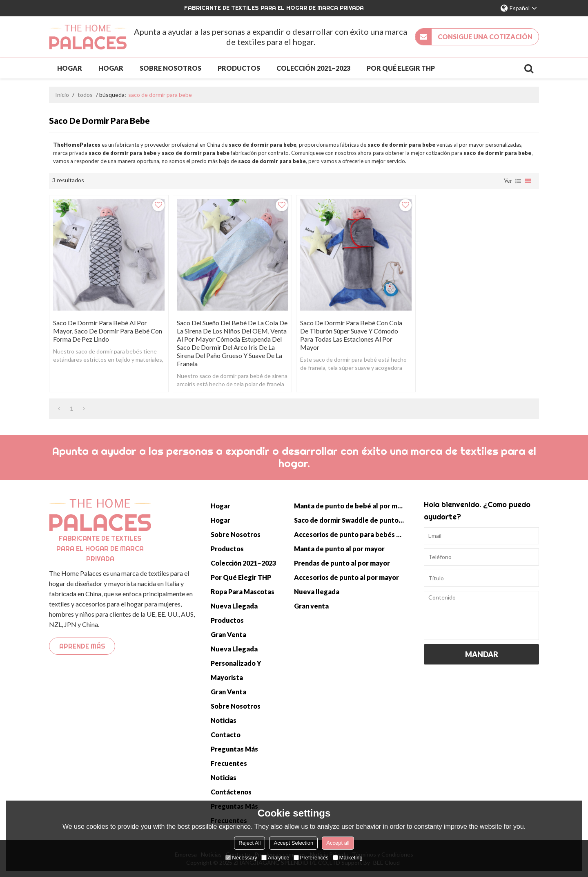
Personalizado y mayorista (236, 670)
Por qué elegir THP (401, 68)
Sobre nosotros (170, 68)
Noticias (224, 720)
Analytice (275, 858)
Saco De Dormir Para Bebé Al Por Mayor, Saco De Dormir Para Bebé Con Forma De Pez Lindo (108, 331)
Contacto (226, 735)
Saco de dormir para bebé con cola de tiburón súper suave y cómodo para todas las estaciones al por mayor (351, 335)
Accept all (338, 843)
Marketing (348, 858)
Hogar (70, 68)
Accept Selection (293, 843)
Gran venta (228, 634)
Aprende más (82, 646)
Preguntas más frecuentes (234, 756)
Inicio (62, 95)
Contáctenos (231, 792)
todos (85, 95)
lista (518, 181)
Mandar (482, 654)
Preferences (311, 858)
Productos (239, 68)
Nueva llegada (234, 606)
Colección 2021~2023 (313, 68)
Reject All (249, 843)
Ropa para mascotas (243, 592)
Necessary (241, 858)
